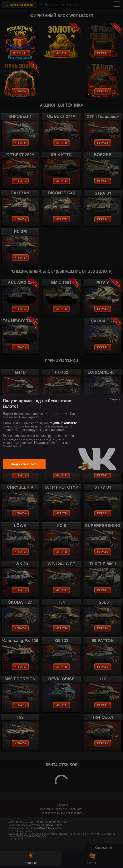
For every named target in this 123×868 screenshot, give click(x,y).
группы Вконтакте (63, 423)
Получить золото (24, 464)
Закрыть (115, 399)
